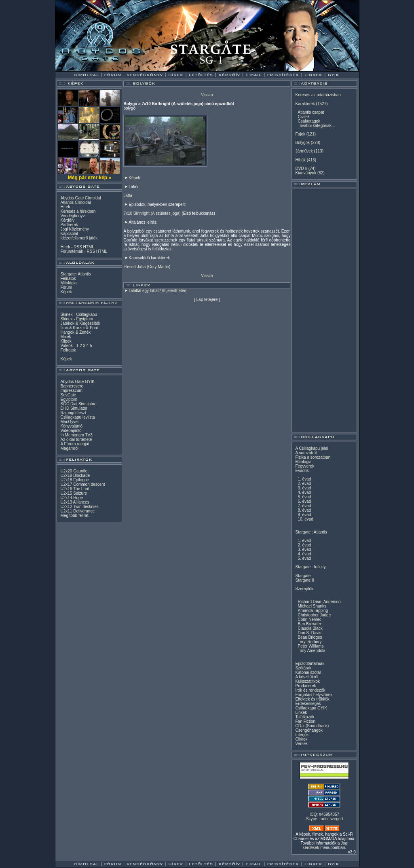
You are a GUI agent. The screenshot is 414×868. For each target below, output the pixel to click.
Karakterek (305, 104)
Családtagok (309, 121)
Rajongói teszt (73, 413)
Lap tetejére (207, 300)
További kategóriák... (316, 126)
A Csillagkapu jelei (312, 448)
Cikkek (301, 739)
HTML (89, 247)
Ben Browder (309, 624)
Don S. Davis (309, 633)
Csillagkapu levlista (77, 417)
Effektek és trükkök (312, 699)
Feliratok (68, 278)
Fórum (66, 287)
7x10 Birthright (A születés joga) (152, 213)
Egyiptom (69, 399)
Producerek (305, 686)
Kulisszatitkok (307, 681)
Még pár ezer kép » (90, 178)
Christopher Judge (314, 615)
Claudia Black (310, 628)
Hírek (65, 207)
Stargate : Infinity (310, 567)
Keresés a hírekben (78, 211)
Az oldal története (76, 439)
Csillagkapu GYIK (311, 708)
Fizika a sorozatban (313, 457)
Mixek (65, 337)
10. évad (305, 519)
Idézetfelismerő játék (79, 238)
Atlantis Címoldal (75, 202)
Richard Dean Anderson (319, 602)
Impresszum (71, 391)
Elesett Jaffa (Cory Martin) (147, 267)
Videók (66, 346)
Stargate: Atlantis (76, 274)
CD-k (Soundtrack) (312, 726)
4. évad (304, 492)
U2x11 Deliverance (77, 511)
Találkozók (305, 717)
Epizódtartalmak (310, 664)
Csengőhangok (309, 730)
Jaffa (128, 196)
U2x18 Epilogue (75, 480)
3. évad (304, 488)
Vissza (207, 95)
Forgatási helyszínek (314, 695)
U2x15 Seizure (74, 493)
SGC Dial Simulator (78, 404)
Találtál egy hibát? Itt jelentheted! (158, 291)
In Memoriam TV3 (76, 435)
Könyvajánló (71, 426)
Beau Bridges (310, 637)
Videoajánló (71, 431)
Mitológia (68, 283)
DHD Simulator (74, 408)
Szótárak (303, 668)
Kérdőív (67, 220)
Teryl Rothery (309, 642)
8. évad (304, 510)
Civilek (303, 117)
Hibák (300, 160)
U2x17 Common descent (82, 484)
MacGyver (70, 422)
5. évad (304, 497)
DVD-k (301, 168)
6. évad (304, 501)
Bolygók (302, 143)
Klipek (66, 341)
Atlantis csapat (311, 112)
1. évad (304, 479)
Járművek (304, 151)
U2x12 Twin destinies (79, 507)
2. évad (304, 484)
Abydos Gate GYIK (77, 382)
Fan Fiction (305, 721)
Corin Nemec (309, 619)
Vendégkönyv (72, 216)
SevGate (68, 395)
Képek (66, 292)
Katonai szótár (308, 672)
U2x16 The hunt (75, 489)
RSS (78, 247)
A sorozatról (306, 453)
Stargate (303, 576)
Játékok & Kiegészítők (80, 323)
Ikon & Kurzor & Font (79, 328)
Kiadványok (306, 173)
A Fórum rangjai (75, 444)
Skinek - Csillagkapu (79, 314)
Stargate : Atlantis (311, 532)
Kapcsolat (69, 234)
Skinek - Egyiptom (77, 319)
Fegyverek (305, 466)
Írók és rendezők (310, 690)
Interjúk (302, 735)
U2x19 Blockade (75, 475)
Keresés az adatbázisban (318, 95)
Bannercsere (72, 386)
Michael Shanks (312, 606)
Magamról (69, 448)
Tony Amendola (311, 651)
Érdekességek (308, 704)
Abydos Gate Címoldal (80, 198)
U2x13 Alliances (75, 502)
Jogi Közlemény (75, 229)
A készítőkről (307, 677)
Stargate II (304, 580)
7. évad (304, 506)
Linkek (301, 712)
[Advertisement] (324, 311)
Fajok (300, 134)
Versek (301, 744)
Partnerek (69, 225)
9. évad (304, 515)
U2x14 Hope (72, 498)
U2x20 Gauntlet (74, 471)
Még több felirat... (76, 516)
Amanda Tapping (313, 611)
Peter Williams (310, 646)
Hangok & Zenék (75, 332)
